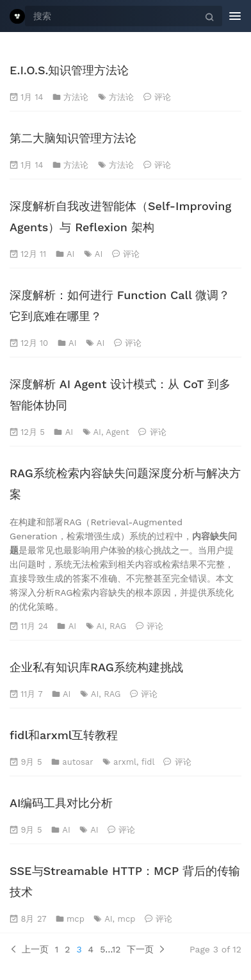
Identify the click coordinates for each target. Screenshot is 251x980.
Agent (117, 432)
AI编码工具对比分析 (61, 803)
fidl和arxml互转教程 (64, 735)
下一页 (146, 949)
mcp (76, 919)
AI (70, 254)
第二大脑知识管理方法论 (73, 138)
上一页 (29, 949)
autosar (77, 762)
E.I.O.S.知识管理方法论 (69, 70)
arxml (125, 762)
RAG (118, 626)
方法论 (76, 97)
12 (117, 949)
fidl (148, 762)
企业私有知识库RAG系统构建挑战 (96, 667)
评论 (163, 97)
